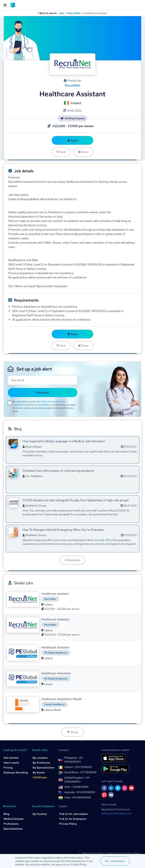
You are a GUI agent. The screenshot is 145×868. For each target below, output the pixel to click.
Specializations (13, 829)
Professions (11, 824)
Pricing (8, 768)
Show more (73, 560)
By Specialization (44, 768)
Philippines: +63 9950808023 (74, 760)
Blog (7, 814)
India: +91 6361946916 (78, 797)
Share (83, 152)
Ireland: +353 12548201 (78, 767)
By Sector (39, 772)
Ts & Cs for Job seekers (74, 814)
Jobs (61, 13)
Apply (73, 140)
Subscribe (43, 392)
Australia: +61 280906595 (80, 792)
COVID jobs (40, 777)
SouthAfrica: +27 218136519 (80, 772)
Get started (11, 758)
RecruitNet (74, 13)
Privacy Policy (42, 405)
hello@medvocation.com (116, 813)
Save (61, 152)
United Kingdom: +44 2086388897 (77, 780)
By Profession (41, 763)
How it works (11, 763)
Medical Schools (14, 819)
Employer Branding (16, 772)
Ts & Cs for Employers (73, 819)
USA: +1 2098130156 (76, 787)
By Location (40, 758)
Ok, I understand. (115, 861)
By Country (40, 814)
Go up (72, 732)
